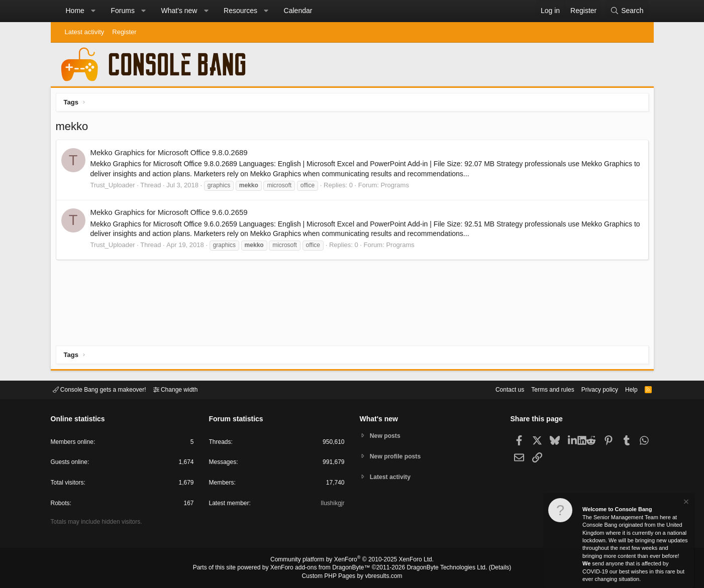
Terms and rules (540, 389)
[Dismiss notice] (685, 503)
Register (124, 32)
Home (75, 11)
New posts (387, 435)
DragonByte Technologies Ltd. (439, 568)
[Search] (627, 11)
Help (625, 389)
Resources (240, 11)
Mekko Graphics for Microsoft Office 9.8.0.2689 (172, 155)
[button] (93, 11)
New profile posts (397, 456)
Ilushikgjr (331, 505)
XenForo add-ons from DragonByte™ (323, 568)
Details (488, 568)
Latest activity (85, 32)
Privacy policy (591, 389)
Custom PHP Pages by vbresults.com (352, 576)
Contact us (494, 389)
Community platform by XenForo (352, 561)
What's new (179, 11)
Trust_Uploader (115, 188)
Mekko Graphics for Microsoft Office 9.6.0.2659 (172, 215)
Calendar (298, 11)
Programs (397, 188)
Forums (122, 11)
